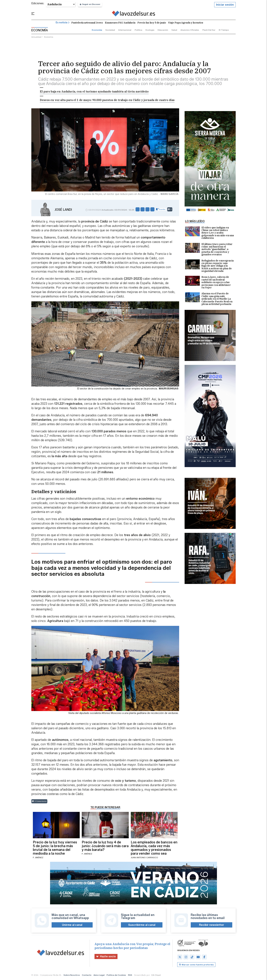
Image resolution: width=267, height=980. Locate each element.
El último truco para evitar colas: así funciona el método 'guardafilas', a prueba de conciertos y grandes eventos (209, 250)
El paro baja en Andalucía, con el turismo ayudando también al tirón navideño (94, 92)
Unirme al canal (72, 926)
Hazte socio (106, 957)
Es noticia (63, 23)
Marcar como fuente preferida (196, 965)
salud (174, 31)
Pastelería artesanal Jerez (87, 23)
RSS (130, 976)
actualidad (36, 38)
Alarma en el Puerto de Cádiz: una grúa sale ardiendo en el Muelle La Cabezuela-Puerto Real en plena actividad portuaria (209, 300)
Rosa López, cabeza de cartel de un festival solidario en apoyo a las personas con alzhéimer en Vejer (208, 283)
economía (97, 31)
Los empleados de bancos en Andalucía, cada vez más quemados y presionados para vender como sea (154, 848)
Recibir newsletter (212, 926)
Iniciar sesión (225, 5)
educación (163, 31)
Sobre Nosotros (72, 976)
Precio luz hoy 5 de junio (152, 23)
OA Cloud (156, 976)
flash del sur (209, 31)
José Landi (63, 210)
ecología (150, 31)
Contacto (87, 976)
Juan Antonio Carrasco (144, 858)
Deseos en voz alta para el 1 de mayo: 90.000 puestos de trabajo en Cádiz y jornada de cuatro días (107, 101)
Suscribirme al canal (142, 926)
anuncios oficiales (190, 31)
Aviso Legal (99, 976)
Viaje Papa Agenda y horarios (186, 23)
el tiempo (224, 31)
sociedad (110, 31)
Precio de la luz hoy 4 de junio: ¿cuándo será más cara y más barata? (105, 847)
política (138, 31)
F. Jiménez (38, 858)
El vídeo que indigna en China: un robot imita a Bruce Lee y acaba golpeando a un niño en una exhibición (209, 233)
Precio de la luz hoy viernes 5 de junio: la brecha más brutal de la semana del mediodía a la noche (55, 848)
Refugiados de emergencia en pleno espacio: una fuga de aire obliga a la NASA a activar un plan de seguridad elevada (209, 267)
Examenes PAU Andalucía (120, 23)
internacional (125, 31)
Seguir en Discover (90, 5)
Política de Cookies (116, 976)
